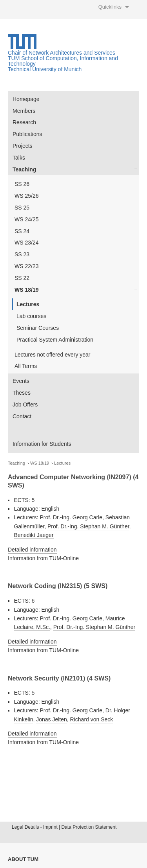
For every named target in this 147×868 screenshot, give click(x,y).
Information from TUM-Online (43, 558)
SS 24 (22, 231)
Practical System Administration (55, 340)
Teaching (24, 169)
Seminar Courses (38, 328)
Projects (23, 146)
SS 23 (22, 254)
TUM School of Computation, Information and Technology (63, 61)
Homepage (26, 99)
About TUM (23, 859)
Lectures (28, 304)
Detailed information (32, 550)
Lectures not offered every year (53, 355)
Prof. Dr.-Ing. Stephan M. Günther (88, 526)
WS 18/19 (26, 290)
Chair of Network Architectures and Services (62, 53)
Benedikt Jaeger (34, 535)
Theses (22, 393)
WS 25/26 (26, 196)
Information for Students (42, 444)
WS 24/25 (26, 219)
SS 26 (22, 184)
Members (24, 111)
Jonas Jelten (52, 719)
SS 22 (22, 278)
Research (24, 122)
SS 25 (22, 208)
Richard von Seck (92, 719)
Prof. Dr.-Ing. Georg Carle (71, 517)
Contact (22, 416)
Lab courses (31, 316)
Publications (27, 134)
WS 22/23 (26, 266)
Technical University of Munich (45, 69)
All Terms (26, 366)
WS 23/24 (26, 243)
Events (21, 381)
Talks (19, 158)
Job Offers (25, 405)
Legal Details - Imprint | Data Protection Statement (64, 827)
